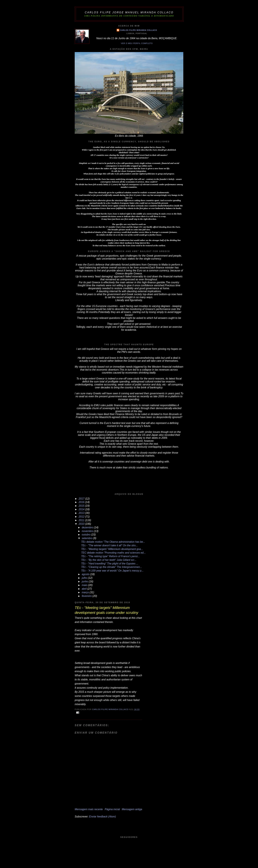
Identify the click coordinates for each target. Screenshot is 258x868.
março (86, 592)
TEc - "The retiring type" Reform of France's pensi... (110, 556)
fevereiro (87, 596)
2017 (82, 499)
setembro (87, 538)
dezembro (88, 527)
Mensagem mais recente (89, 809)
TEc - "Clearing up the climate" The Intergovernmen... (112, 567)
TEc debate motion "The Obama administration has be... (113, 542)
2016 (82, 502)
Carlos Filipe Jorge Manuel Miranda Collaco (129, 12)
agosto (86, 574)
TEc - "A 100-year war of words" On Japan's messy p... (112, 571)
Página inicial (112, 809)
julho (85, 578)
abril (85, 589)
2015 (82, 506)
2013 (82, 513)
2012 (82, 517)
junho (85, 581)
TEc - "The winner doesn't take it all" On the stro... (109, 545)
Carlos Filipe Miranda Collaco (139, 30)
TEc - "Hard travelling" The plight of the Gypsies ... (110, 564)
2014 (82, 509)
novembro (88, 531)
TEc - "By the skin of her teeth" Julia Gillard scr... (109, 560)
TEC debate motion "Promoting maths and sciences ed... (113, 553)
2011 (82, 520)
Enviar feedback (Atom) (103, 817)
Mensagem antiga (132, 809)
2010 (82, 524)
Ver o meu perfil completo (137, 43)
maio (85, 585)
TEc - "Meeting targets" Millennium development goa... (112, 549)
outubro (86, 535)
